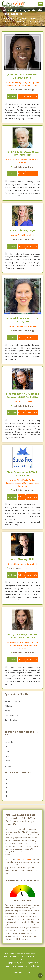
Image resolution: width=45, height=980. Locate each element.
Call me (22, 96)
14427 (7, 780)
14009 (7, 796)
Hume (7, 751)
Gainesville (9, 742)
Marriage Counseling (12, 701)
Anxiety (8, 711)
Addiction (8, 706)
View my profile (32, 96)
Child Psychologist (12, 715)
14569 (7, 788)
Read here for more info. (22, 972)
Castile (7, 761)
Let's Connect (12, 96)
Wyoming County (25, 859)
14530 (7, 792)
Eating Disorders (11, 720)
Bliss (7, 747)
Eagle (7, 756)
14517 (7, 784)
